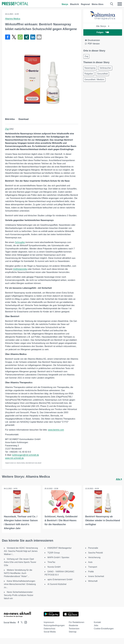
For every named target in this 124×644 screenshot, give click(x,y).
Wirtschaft (93, 581)
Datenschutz (49, 629)
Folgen (103, 32)
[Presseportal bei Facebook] (18, 623)
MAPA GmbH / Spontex (58, 557)
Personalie (93, 548)
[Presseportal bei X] (21, 623)
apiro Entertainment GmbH (60, 579)
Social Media (50, 632)
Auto (90, 562)
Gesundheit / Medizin (94, 79)
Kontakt (97, 622)
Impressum (49, 622)
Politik (91, 572)
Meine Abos (98, 4)
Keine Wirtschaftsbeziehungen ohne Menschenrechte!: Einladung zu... (20, 584)
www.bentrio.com (56, 430)
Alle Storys (103, 26)
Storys (65, 4)
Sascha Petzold (95, 553)
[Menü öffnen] (120, 4)
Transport (93, 567)
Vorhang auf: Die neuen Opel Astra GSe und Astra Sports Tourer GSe (20, 562)
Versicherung (94, 557)
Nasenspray (90, 68)
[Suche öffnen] (112, 4)
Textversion (74, 629)
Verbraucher (105, 68)
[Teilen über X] (14, 37)
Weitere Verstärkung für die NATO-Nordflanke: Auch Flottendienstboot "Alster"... (18, 573)
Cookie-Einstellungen (104, 629)
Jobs (96, 625)
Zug (7, 129)
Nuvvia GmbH (54, 567)
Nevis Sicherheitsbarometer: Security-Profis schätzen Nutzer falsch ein (19, 595)
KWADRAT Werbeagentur (59, 548)
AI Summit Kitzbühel (57, 584)
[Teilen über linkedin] (33, 37)
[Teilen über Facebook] (8, 37)
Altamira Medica (13, 19)
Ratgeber (89, 74)
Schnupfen (20, 242)
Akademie (73, 625)
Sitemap (73, 632)
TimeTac (51, 562)
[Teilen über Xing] (26, 37)
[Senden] (39, 37)
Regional (85, 4)
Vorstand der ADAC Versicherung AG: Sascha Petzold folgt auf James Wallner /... (21, 551)
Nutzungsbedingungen (54, 625)
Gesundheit (102, 74)
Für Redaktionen (77, 622)
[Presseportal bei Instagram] (25, 622)
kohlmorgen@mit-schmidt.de (26, 455)
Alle (119, 479)
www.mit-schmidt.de (14, 458)
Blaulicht (75, 4)
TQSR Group (54, 553)
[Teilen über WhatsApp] (20, 37)
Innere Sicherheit (96, 576)
